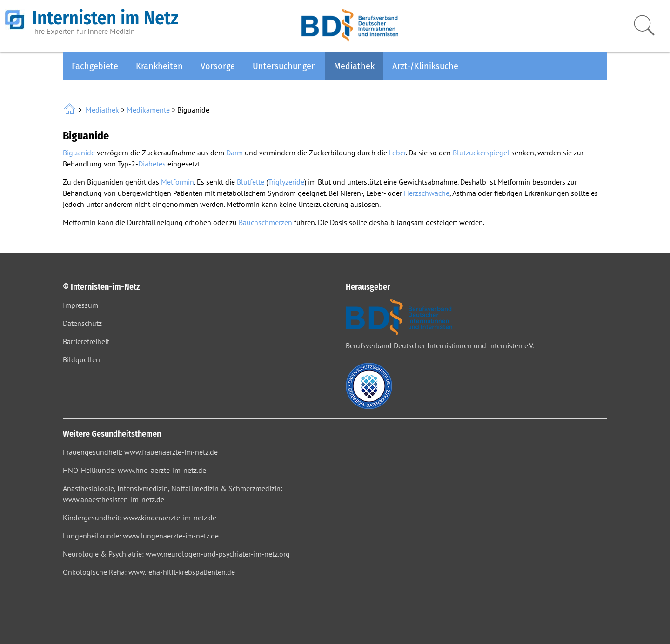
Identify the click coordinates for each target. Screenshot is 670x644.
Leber (397, 153)
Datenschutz (82, 323)
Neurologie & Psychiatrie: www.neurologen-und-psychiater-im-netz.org (176, 554)
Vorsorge (218, 66)
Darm (234, 153)
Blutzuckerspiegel (481, 153)
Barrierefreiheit (86, 341)
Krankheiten (159, 66)
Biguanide (79, 153)
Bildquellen (81, 359)
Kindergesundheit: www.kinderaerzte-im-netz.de (140, 518)
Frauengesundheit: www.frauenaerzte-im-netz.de (140, 452)
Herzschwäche (427, 193)
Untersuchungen (285, 66)
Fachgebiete (95, 66)
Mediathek (354, 66)
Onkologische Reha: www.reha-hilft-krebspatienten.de (149, 572)
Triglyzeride (286, 182)
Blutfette (251, 182)
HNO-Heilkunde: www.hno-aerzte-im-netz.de (134, 470)
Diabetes (152, 164)
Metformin (178, 182)
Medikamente (148, 110)
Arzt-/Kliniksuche (425, 66)
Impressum (80, 305)
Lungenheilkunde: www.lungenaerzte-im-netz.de (141, 536)
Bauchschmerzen (265, 222)
